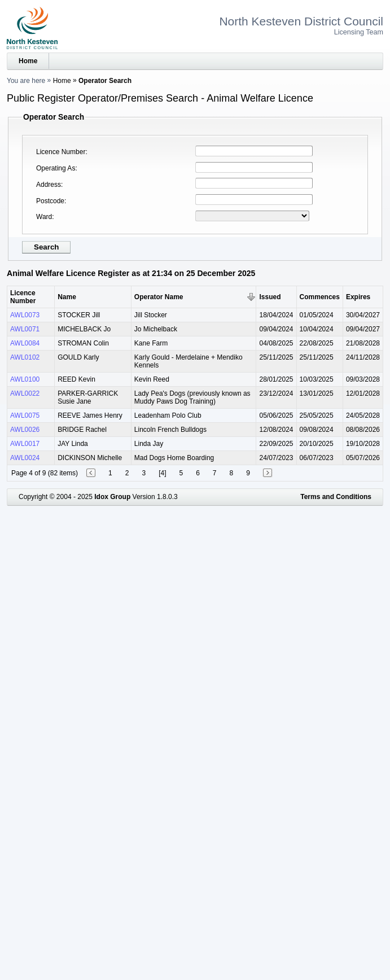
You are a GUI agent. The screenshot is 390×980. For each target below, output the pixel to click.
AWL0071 (25, 329)
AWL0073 (25, 315)
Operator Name (159, 297)
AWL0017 (25, 444)
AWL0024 (25, 458)
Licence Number (61, 152)
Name (67, 297)
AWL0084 (25, 343)
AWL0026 (25, 430)
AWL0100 (25, 379)
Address (49, 185)
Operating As (56, 168)
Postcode (50, 201)
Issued (270, 297)
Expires (358, 297)
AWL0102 (25, 357)
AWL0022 (25, 393)
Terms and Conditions (336, 497)
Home (28, 61)
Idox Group (112, 497)
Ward (44, 217)
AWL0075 (25, 415)
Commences (320, 297)
